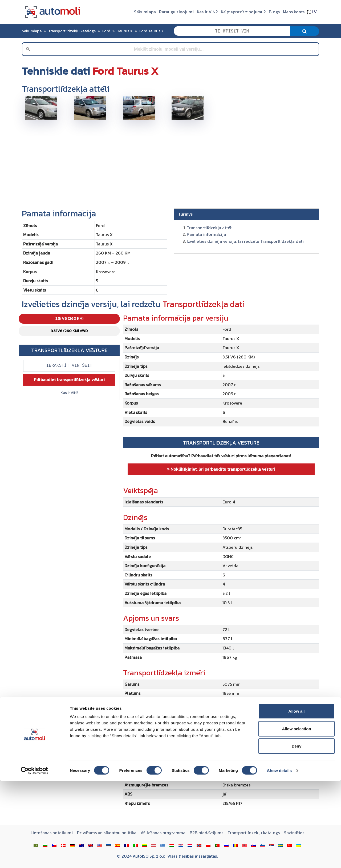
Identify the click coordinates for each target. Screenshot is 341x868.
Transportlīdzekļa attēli (210, 228)
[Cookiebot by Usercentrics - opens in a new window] (34, 858)
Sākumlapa (145, 12)
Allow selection (296, 816)
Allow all (297, 798)
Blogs (274, 12)
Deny (297, 833)
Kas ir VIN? (207, 12)
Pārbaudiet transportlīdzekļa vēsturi (69, 380)
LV (312, 12)
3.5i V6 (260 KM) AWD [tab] (69, 331)
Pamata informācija (206, 234)
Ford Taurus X (152, 31)
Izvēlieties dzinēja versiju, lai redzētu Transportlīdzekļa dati (245, 241)
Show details (280, 857)
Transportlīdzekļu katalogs (72, 31)
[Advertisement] (170, 162)
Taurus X (125, 31)
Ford (106, 31)
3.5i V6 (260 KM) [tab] (69, 319)
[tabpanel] (221, 563)
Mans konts (294, 12)
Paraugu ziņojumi (176, 12)
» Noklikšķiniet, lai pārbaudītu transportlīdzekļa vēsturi (221, 469)
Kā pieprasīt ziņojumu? (243, 12)
